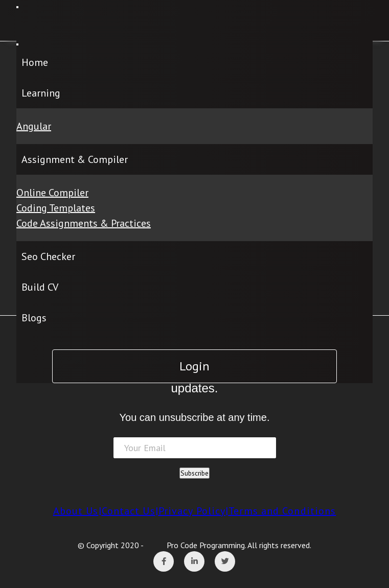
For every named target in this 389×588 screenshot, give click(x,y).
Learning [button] (41, 93)
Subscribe (194, 473)
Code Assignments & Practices (84, 223)
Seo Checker (48, 256)
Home (35, 62)
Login (194, 366)
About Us (76, 511)
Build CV (40, 287)
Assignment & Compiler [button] (75, 159)
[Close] (17, 44)
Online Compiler (52, 193)
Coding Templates (56, 208)
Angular (34, 126)
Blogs (34, 318)
